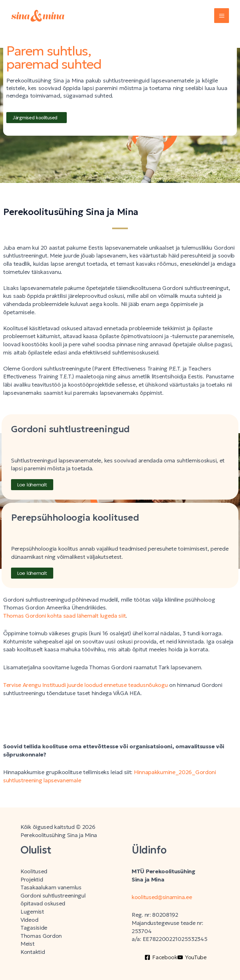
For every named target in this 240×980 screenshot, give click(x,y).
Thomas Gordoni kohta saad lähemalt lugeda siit (64, 616)
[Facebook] (161, 957)
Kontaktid (33, 952)
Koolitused (34, 871)
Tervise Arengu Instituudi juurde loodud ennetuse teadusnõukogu (85, 685)
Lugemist (32, 912)
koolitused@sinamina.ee (163, 897)
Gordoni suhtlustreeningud (70, 429)
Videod (29, 920)
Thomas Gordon (41, 936)
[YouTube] (192, 957)
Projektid (32, 880)
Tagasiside (34, 928)
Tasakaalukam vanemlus (51, 887)
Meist (28, 944)
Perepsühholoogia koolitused (75, 518)
